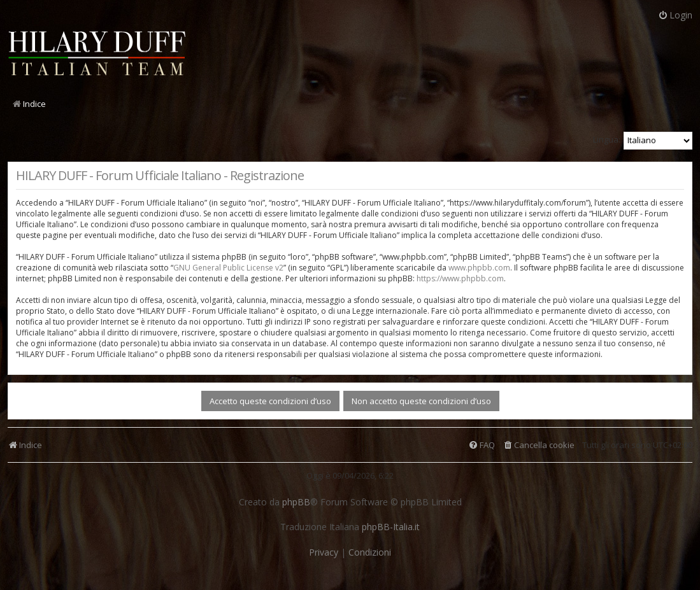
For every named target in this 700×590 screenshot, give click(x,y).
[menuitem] (539, 445)
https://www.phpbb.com (460, 278)
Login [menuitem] (675, 15)
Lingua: (607, 139)
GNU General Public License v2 (228, 268)
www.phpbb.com (479, 268)
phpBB (296, 502)
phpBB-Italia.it (391, 527)
